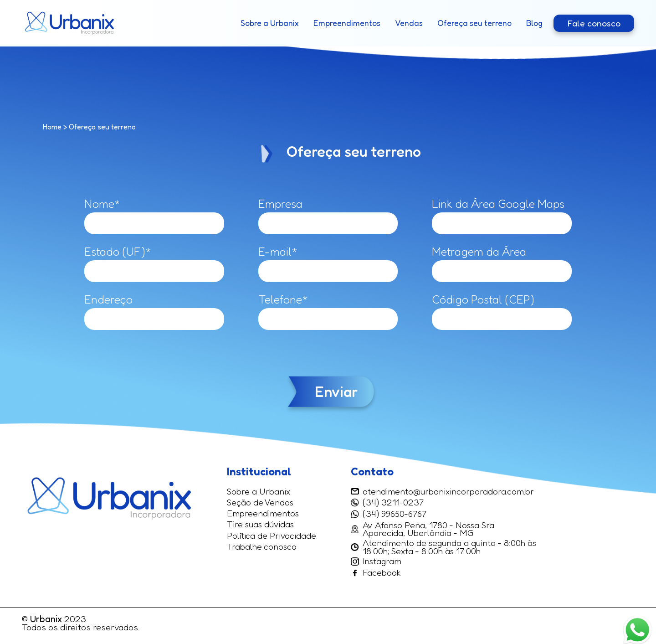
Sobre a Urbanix (270, 23)
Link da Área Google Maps (498, 204)
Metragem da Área (479, 252)
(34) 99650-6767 (395, 514)
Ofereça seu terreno (474, 23)
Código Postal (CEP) (483, 299)
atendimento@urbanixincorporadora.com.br (442, 492)
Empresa (280, 204)
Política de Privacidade (272, 536)
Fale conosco (594, 23)
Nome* (102, 204)
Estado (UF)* (118, 252)
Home (52, 127)
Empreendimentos (347, 23)
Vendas (409, 23)
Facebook (376, 573)
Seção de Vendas (260, 502)
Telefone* (283, 299)
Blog (534, 23)
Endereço (108, 299)
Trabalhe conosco (262, 547)
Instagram (376, 562)
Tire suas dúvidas (260, 524)
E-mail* (278, 252)
